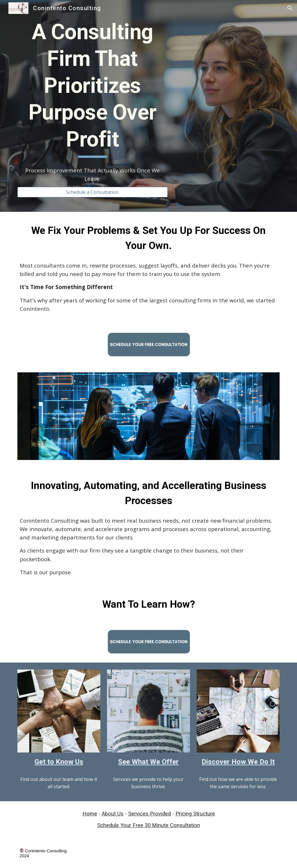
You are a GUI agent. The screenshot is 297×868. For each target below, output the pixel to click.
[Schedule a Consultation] (93, 192)
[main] (93, 88)
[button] (290, 8)
